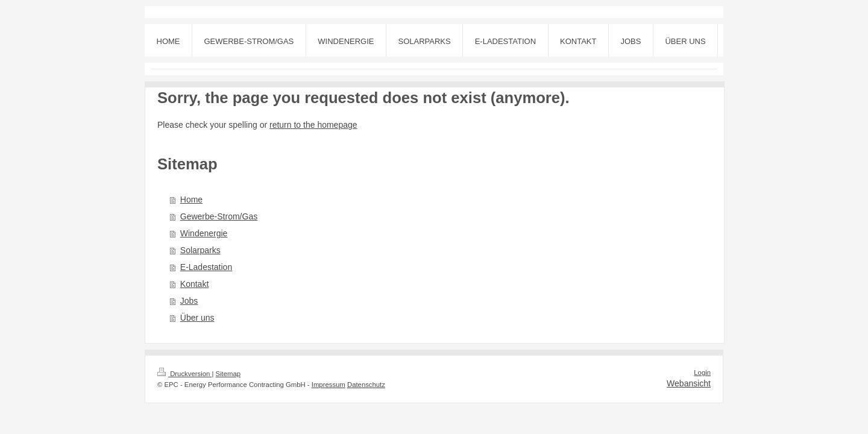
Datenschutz (366, 385)
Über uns (197, 318)
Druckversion (184, 374)
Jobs (189, 301)
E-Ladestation (206, 267)
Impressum (329, 385)
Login (702, 373)
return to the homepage (313, 125)
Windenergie (204, 233)
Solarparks (200, 250)
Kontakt (194, 284)
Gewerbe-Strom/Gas (219, 216)
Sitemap (228, 374)
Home (191, 200)
